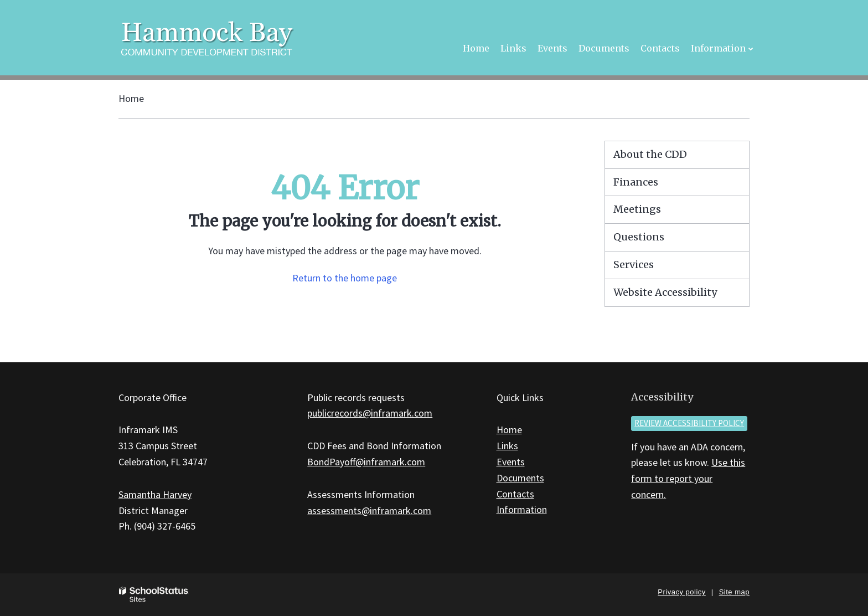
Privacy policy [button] (681, 592)
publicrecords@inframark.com (370, 413)
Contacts (515, 494)
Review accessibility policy (689, 423)
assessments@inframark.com (369, 510)
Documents (520, 478)
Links (507, 446)
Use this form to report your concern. (688, 478)
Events (511, 462)
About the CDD (650, 154)
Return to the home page (345, 278)
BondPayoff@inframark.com (366, 462)
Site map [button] (734, 592)
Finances (636, 182)
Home (131, 98)
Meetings (637, 209)
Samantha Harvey (155, 494)
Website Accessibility (665, 292)
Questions (639, 237)
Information (522, 509)
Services (634, 265)
